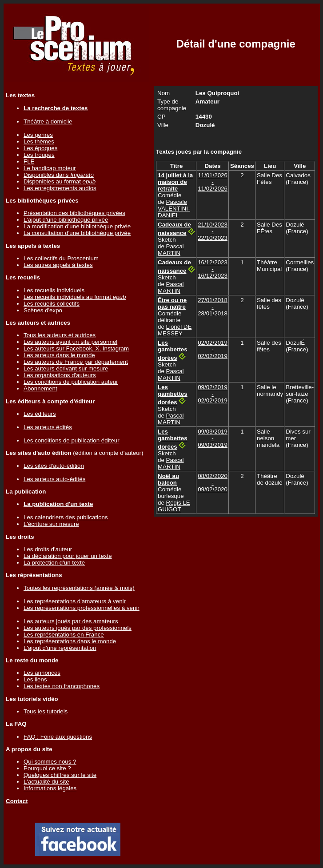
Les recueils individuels (54, 290)
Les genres (38, 135)
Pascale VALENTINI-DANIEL (174, 209)
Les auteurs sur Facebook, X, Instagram (76, 348)
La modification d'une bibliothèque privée (77, 226)
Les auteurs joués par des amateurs (71, 621)
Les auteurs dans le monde (59, 355)
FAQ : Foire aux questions (58, 737)
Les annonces (42, 673)
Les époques (40, 148)
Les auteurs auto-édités (54, 479)
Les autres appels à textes (58, 265)
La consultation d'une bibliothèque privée (77, 233)
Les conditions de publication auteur (71, 382)
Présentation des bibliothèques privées (74, 213)
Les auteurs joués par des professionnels (78, 628)
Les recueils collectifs (52, 304)
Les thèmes (39, 141)
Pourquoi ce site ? (47, 768)
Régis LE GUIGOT (174, 506)
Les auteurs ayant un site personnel (70, 342)
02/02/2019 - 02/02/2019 (213, 349)
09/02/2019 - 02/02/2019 (213, 394)
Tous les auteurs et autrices (60, 335)
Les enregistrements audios (60, 188)
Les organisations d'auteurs (60, 375)
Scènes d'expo (43, 310)
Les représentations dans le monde (70, 641)
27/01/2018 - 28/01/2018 (213, 307)
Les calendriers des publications (66, 517)
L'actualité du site (46, 782)
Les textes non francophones (62, 686)
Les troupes (39, 155)
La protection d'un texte (54, 563)
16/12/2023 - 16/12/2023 (213, 269)
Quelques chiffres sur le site (60, 775)
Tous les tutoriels (46, 711)
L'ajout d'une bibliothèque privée (66, 220)
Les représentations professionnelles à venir (82, 608)
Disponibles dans (59, 175)
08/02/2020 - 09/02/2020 (213, 483)
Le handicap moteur (50, 168)
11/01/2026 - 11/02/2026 (213, 182)
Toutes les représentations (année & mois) (79, 588)
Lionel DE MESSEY (175, 330)
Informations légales (50, 788)
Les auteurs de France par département (76, 362)
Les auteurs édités (48, 427)
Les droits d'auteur (48, 549)
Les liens (35, 679)
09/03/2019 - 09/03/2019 (213, 438)
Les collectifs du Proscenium (61, 258)
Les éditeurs (40, 414)
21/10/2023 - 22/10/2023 (213, 231)
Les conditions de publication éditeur (72, 440)
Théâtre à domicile (48, 121)
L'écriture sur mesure (51, 524)
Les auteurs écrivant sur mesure (66, 368)
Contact (17, 801)
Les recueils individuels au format (75, 297)
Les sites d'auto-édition (54, 466)
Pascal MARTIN (171, 250)
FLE (29, 161)
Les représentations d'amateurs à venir (75, 601)
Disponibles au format (60, 181)
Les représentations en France (64, 635)
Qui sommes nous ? (50, 762)
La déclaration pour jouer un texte (68, 556)
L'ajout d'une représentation (60, 648)
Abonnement (40, 388)
